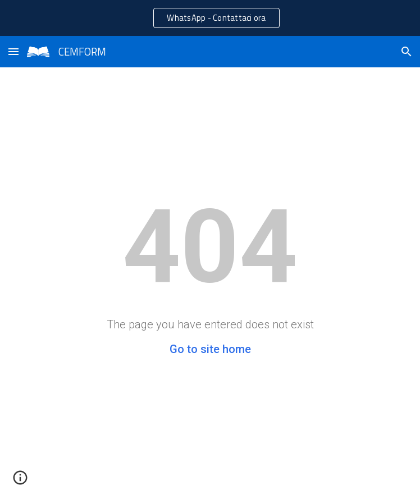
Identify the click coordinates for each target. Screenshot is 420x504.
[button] (13, 51)
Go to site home (210, 349)
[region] (210, 18)
